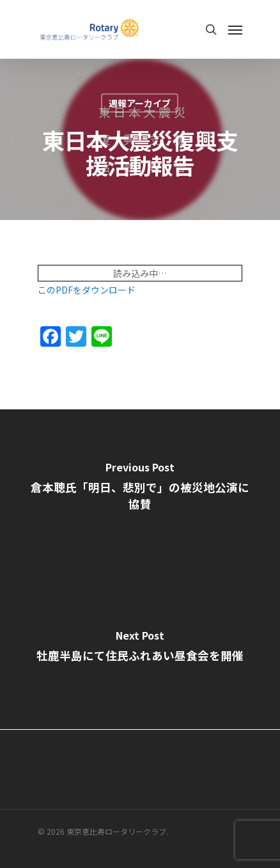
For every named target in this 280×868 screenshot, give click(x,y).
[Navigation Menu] (235, 29)
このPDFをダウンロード (87, 290)
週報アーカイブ (140, 103)
